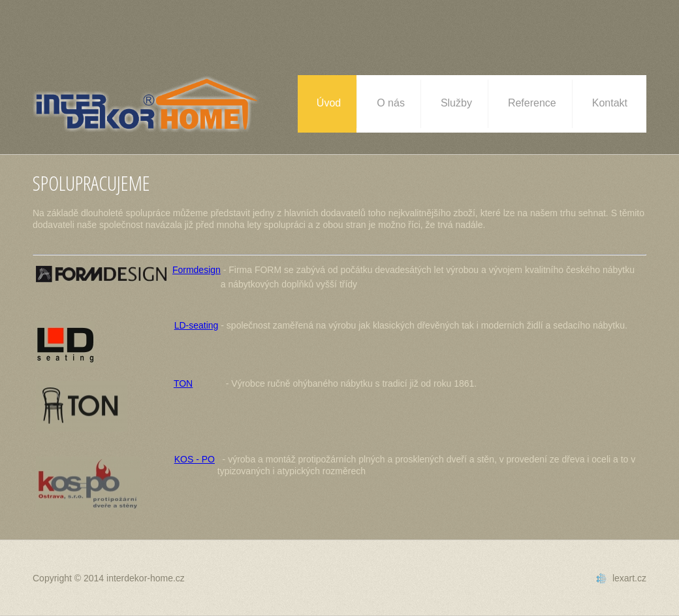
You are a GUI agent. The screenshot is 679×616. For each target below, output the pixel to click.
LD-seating (197, 325)
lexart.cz (629, 578)
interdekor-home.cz (146, 578)
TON (183, 383)
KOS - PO (195, 459)
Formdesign (197, 270)
